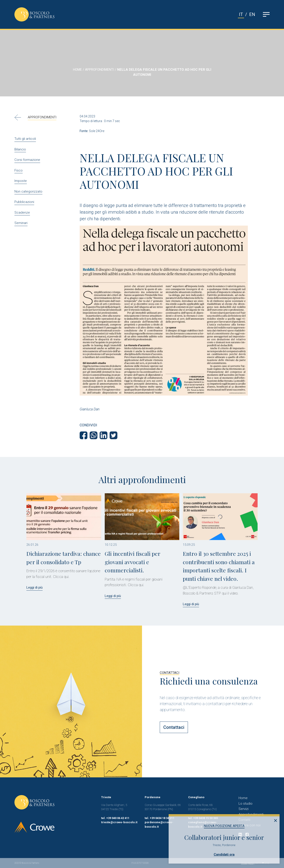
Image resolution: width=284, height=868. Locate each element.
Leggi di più (35, 587)
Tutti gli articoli (25, 139)
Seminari (21, 223)
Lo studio (246, 804)
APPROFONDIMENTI (100, 70)
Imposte (21, 181)
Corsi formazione (27, 160)
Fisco (19, 170)
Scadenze (22, 213)
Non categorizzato (28, 191)
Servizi (244, 809)
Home (243, 798)
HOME (77, 70)
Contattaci (174, 727)
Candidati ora (224, 854)
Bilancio (20, 149)
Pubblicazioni (24, 202)
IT (241, 14)
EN (252, 14)
